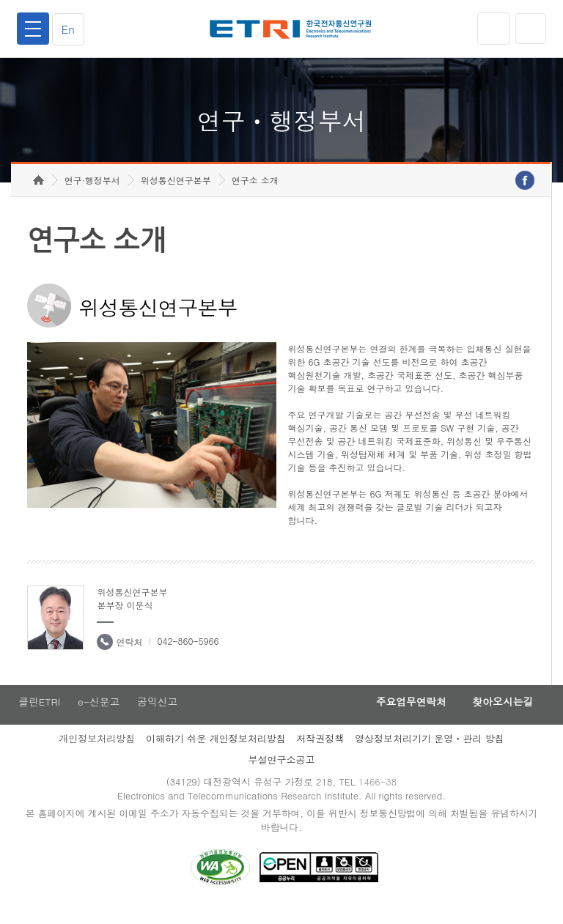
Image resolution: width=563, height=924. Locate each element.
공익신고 (159, 717)
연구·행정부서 (92, 195)
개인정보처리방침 (97, 754)
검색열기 (530, 29)
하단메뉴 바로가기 (0, 0)
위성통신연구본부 (176, 195)
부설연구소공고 (282, 775)
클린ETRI (38, 717)
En (70, 29)
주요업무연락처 (403, 717)
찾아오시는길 (500, 717)
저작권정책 (320, 754)
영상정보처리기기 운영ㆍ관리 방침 (430, 754)
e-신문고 (99, 717)
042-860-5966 (188, 655)
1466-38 (379, 798)
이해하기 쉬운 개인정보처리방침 (216, 754)
